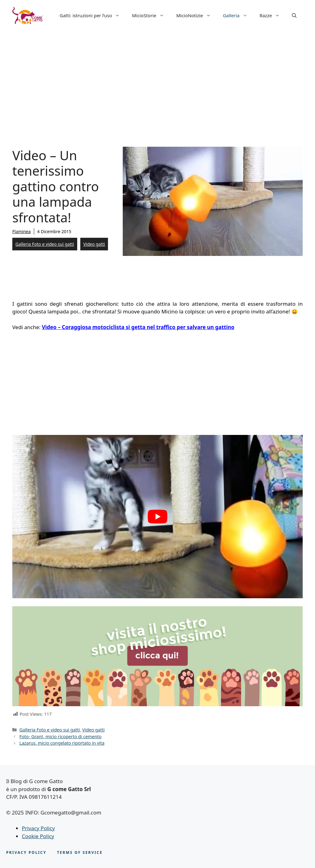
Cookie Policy (38, 836)
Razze (273, 15)
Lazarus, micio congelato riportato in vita (62, 743)
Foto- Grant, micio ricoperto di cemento (60, 737)
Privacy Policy (38, 828)
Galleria (238, 15)
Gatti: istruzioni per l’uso (93, 15)
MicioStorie (151, 15)
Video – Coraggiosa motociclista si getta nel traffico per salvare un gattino (138, 327)
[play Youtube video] (157, 517)
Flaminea (22, 231)
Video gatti (94, 244)
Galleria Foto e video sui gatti (45, 244)
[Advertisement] (157, 77)
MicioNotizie (197, 15)
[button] (294, 15)
